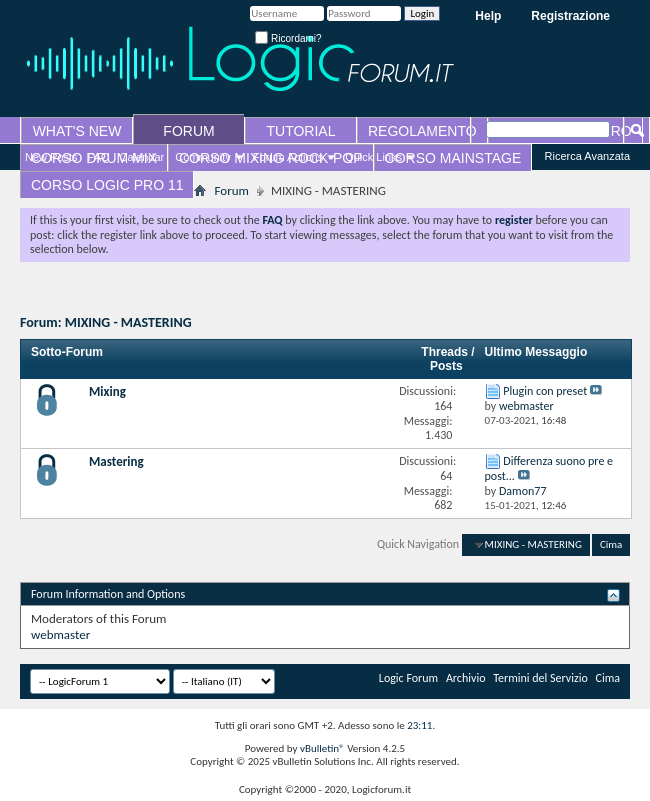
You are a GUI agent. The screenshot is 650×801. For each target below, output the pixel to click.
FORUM (188, 131)
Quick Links (373, 157)
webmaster (60, 634)
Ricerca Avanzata (587, 156)
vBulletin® (322, 748)
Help (488, 16)
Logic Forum (408, 678)
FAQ (99, 157)
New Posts (51, 157)
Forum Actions (288, 157)
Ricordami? (288, 38)
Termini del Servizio (540, 678)
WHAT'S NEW (77, 131)
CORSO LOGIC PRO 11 (107, 185)
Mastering (116, 461)
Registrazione (570, 16)
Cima (611, 544)
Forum (231, 190)
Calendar (142, 157)
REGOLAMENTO (422, 131)
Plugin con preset (545, 391)
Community (203, 157)
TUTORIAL (301, 131)
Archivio (466, 678)
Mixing (107, 391)
